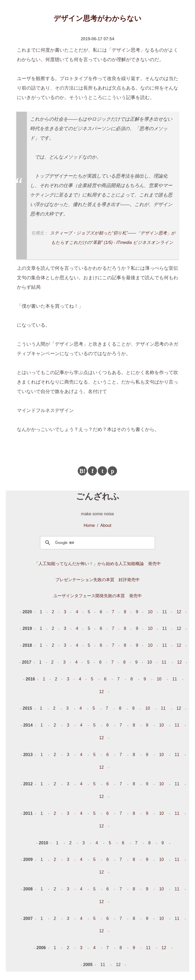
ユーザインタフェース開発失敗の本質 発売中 (97, 596)
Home (89, 525)
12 (179, 612)
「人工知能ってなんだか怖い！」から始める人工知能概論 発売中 (97, 564)
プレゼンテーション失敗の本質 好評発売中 (97, 580)
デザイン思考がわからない (97, 18)
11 (165, 612)
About (106, 525)
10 (150, 612)
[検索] (97, 543)
